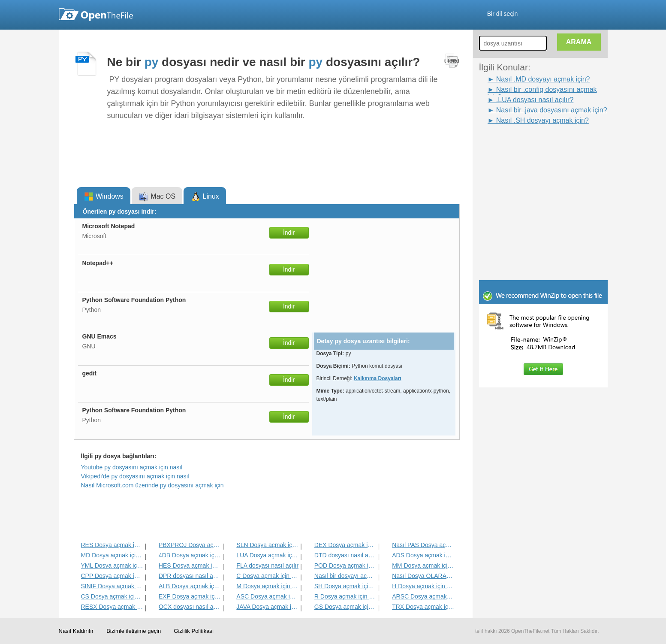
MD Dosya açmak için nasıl (112, 555)
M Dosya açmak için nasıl (267, 586)
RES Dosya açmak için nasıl (112, 545)
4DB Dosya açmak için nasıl (190, 555)
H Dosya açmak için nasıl (423, 586)
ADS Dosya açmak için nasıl (423, 555)
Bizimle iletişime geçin (134, 631)
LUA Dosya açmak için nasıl (267, 555)
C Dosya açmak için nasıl (267, 576)
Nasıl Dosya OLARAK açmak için (423, 576)
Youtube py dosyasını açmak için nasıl (132, 467)
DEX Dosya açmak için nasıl (345, 545)
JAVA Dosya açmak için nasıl (267, 607)
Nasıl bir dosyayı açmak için (345, 576)
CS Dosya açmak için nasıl (112, 596)
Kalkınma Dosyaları (378, 378)
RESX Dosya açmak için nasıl (112, 607)
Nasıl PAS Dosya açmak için (423, 545)
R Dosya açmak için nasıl (345, 596)
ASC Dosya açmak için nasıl (267, 596)
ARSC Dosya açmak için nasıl (423, 596)
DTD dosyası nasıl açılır (345, 555)
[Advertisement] (530, 145)
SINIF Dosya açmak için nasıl (112, 586)
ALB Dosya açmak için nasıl (190, 586)
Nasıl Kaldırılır (76, 631)
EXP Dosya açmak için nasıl (190, 596)
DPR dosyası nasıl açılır (190, 576)
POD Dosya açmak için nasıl (345, 565)
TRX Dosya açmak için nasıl (423, 607)
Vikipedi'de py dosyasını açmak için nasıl (135, 476)
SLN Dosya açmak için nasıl (267, 545)
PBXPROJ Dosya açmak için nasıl (190, 545)
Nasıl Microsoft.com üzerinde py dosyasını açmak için (152, 485)
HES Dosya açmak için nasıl (190, 565)
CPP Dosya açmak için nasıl (112, 576)
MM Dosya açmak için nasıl (423, 565)
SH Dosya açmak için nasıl (345, 586)
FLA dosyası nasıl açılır (267, 565)
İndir (289, 233)
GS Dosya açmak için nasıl (345, 607)
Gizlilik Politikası (194, 631)
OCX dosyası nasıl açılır (190, 607)
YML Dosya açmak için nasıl (112, 565)
